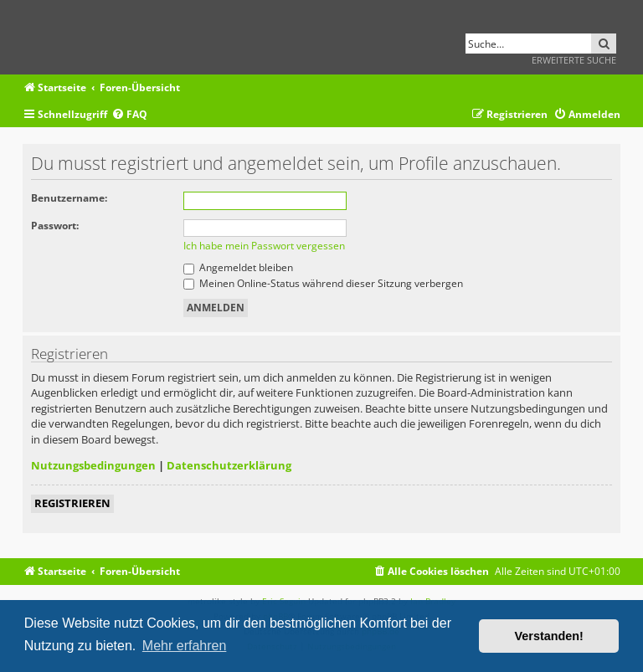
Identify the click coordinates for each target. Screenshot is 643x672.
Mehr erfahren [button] (185, 646)
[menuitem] (129, 115)
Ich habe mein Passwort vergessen (264, 246)
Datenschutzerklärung (229, 465)
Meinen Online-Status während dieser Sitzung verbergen (323, 283)
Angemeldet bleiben (238, 267)
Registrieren (72, 503)
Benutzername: (69, 198)
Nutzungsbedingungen (93, 465)
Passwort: (55, 226)
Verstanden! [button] (549, 636)
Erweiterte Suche (574, 60)
